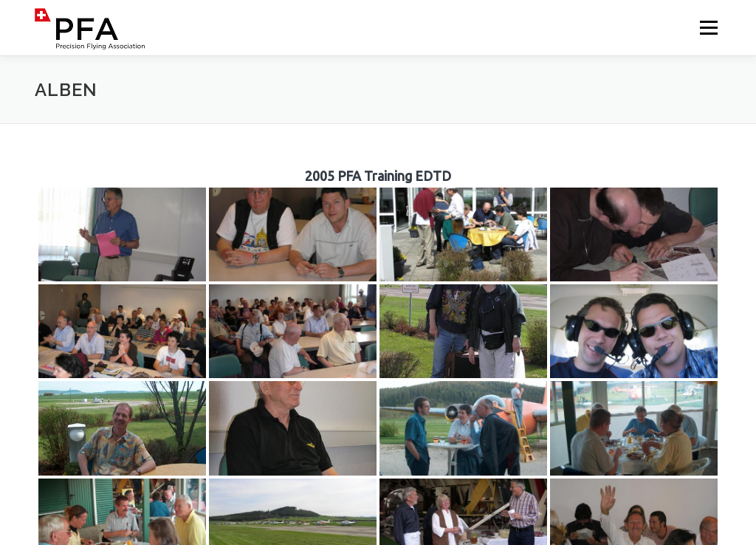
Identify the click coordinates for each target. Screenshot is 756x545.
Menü (708, 28)
